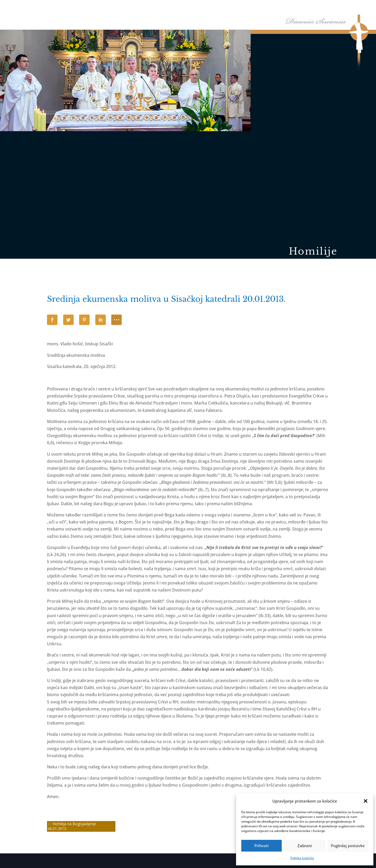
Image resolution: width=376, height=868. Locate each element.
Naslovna (188, 8)
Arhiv (331, 8)
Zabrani (305, 846)
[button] (366, 801)
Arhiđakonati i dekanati (301, 8)
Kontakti (354, 8)
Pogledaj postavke (348, 846)
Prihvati (262, 846)
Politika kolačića (302, 858)
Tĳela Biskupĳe (263, 8)
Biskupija (232, 8)
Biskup (208, 8)
